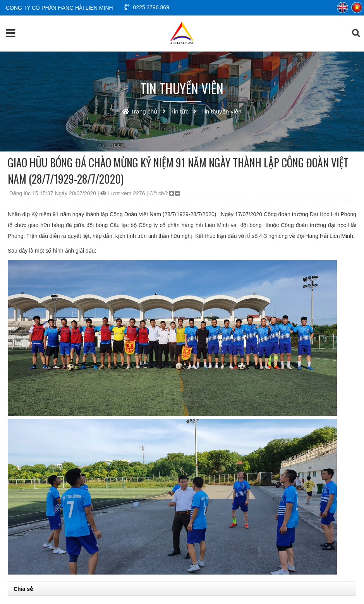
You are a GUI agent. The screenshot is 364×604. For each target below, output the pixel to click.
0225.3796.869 (147, 7)
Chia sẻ (23, 589)
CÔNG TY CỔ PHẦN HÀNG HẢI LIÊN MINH (59, 8)
